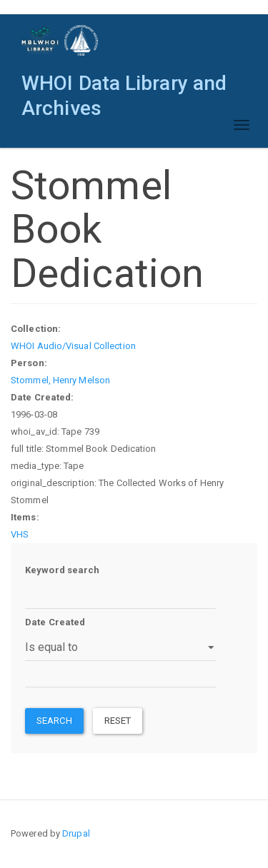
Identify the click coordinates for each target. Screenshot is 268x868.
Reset (118, 721)
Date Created (55, 622)
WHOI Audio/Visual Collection (73, 346)
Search (54, 721)
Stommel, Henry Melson (60, 380)
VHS (20, 534)
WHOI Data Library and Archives (124, 87)
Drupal (76, 833)
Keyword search (62, 570)
